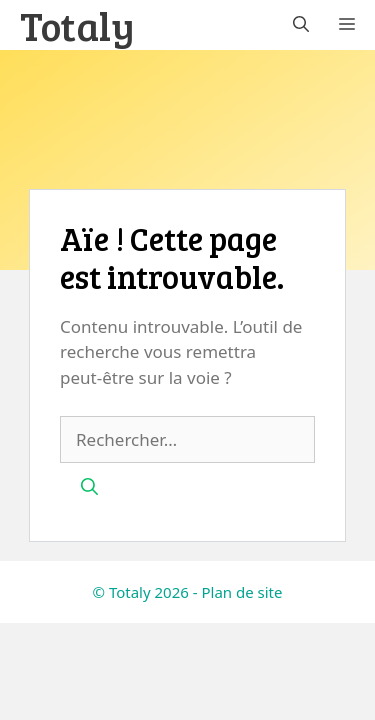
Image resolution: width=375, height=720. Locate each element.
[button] (301, 25)
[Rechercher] (89, 487)
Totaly (77, 25)
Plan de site (241, 592)
